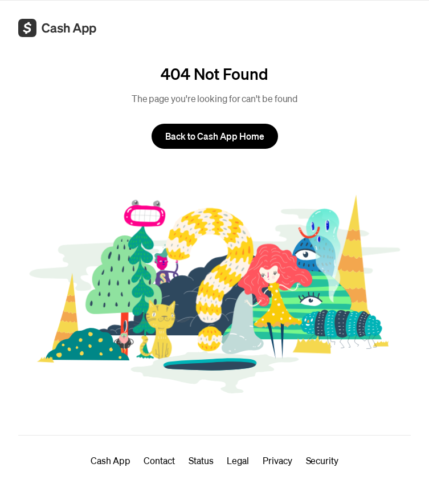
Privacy (277, 460)
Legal (238, 460)
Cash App (110, 460)
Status (201, 460)
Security (322, 460)
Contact (159, 460)
